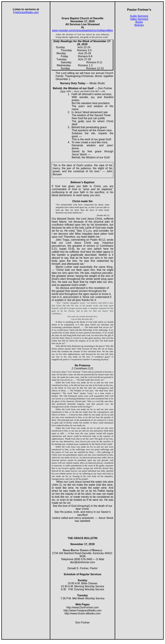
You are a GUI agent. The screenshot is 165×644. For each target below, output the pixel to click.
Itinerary (139, 25)
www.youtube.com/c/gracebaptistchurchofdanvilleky (83, 30)
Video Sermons (139, 19)
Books (139, 22)
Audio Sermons (139, 16)
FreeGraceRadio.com (26, 12)
